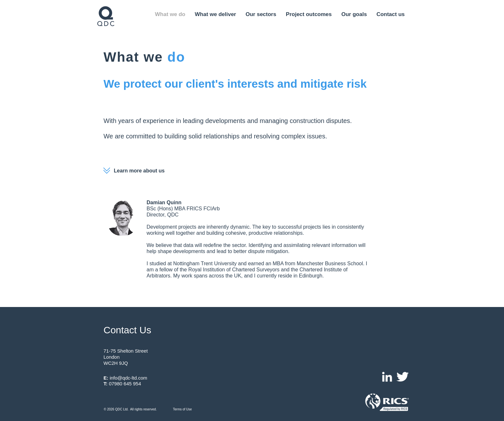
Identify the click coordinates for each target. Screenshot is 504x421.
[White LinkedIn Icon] (387, 377)
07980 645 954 (125, 384)
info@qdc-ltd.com (128, 378)
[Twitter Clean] (402, 377)
